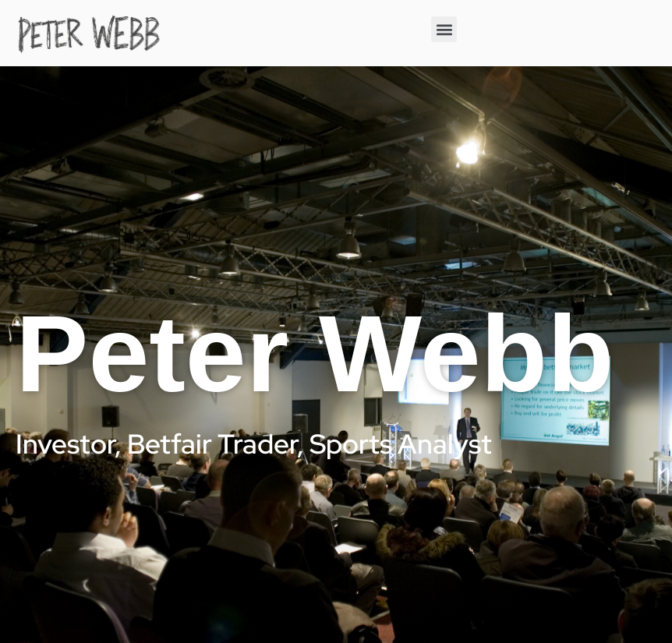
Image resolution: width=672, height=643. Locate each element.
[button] (444, 29)
